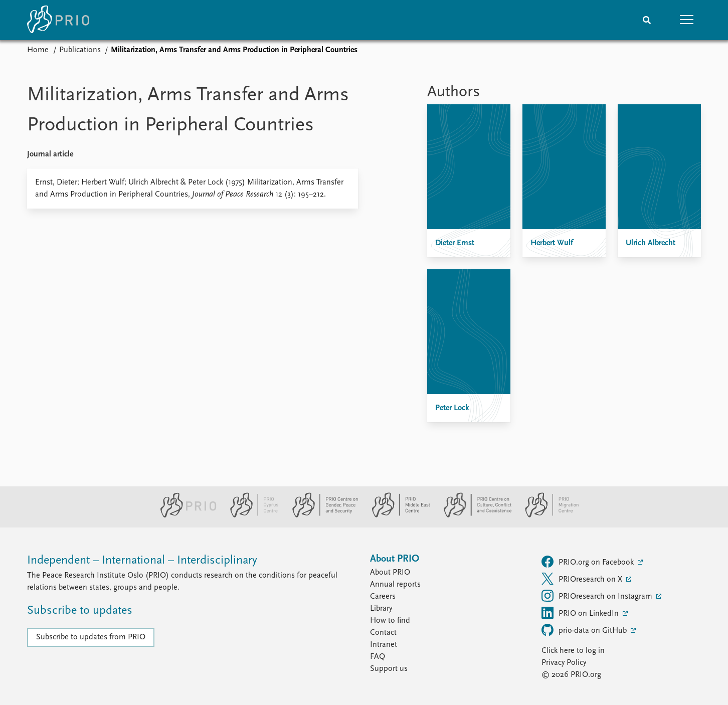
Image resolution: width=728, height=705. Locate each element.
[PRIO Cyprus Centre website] (250, 515)
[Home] (58, 20)
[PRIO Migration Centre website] (547, 515)
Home (38, 50)
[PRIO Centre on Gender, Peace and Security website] (321, 515)
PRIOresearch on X (583, 579)
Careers (383, 597)
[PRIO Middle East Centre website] (397, 515)
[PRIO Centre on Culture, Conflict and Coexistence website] (474, 515)
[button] (687, 20)
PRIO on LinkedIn (581, 613)
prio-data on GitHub (585, 630)
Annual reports (395, 585)
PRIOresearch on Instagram (598, 596)
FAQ (378, 657)
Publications (80, 50)
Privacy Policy (564, 663)
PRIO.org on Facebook (589, 562)
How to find (390, 621)
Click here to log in (573, 651)
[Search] (647, 20)
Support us (389, 669)
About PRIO (390, 573)
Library (381, 609)
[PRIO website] (184, 515)
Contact (383, 633)
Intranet (384, 645)
